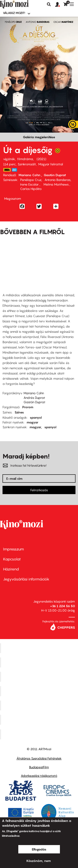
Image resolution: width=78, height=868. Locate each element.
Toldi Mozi (40, 734)
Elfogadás (39, 849)
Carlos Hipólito (31, 189)
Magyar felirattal (51, 164)
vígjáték (9, 159)
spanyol (36, 417)
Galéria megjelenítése (39, 137)
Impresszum (14, 549)
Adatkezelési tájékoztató (39, 776)
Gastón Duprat (55, 175)
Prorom (28, 407)
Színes (19, 412)
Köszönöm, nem (39, 861)
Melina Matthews (56, 184)
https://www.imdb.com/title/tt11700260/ (7, 170)
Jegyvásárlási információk (26, 579)
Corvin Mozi (40, 648)
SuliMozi (40, 705)
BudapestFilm (39, 767)
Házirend (11, 569)
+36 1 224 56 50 (63, 606)
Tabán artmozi (40, 720)
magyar (32, 422)
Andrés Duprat (34, 398)
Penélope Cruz (31, 180)
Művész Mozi (40, 677)
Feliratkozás (39, 490)
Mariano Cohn (30, 175)
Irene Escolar (30, 184)
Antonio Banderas (58, 180)
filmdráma (25, 159)
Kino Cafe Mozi (40, 662)
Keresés (49, 4)
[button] (59, 5)
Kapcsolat (12, 559)
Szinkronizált (27, 164)
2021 (41, 159)
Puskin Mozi (40, 691)
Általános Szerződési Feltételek (39, 758)
